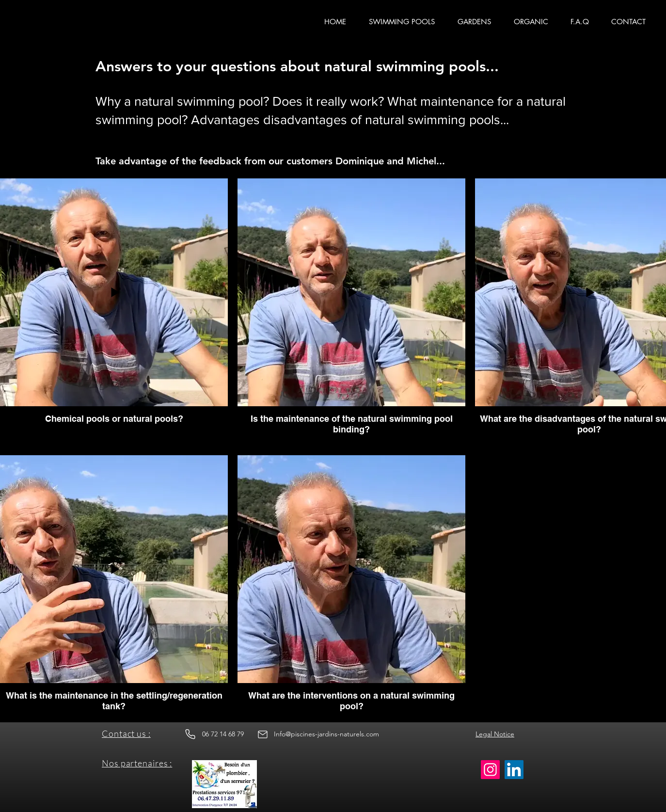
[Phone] (190, 734)
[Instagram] (490, 770)
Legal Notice (495, 734)
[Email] (263, 734)
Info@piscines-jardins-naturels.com (326, 734)
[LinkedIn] (514, 770)
